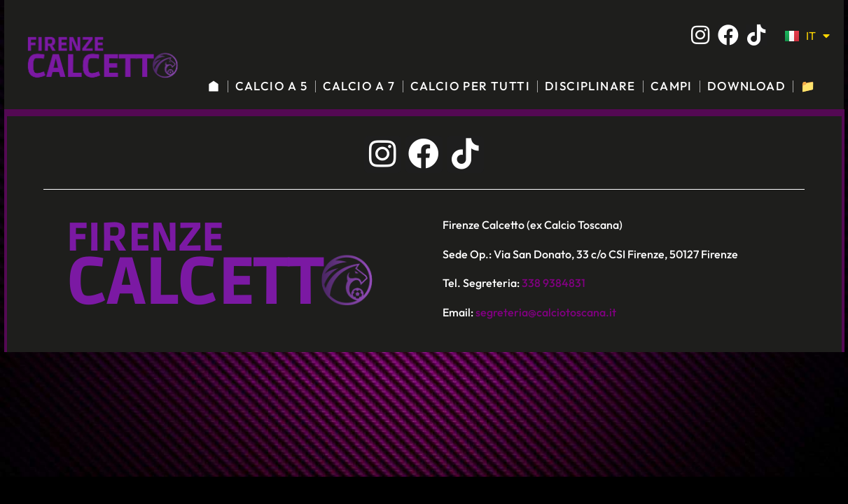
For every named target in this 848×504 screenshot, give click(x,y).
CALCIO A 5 (272, 86)
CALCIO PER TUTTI (470, 86)
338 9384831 (554, 283)
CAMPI (672, 86)
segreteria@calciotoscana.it (546, 312)
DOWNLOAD (746, 86)
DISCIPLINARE (590, 86)
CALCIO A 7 (359, 86)
